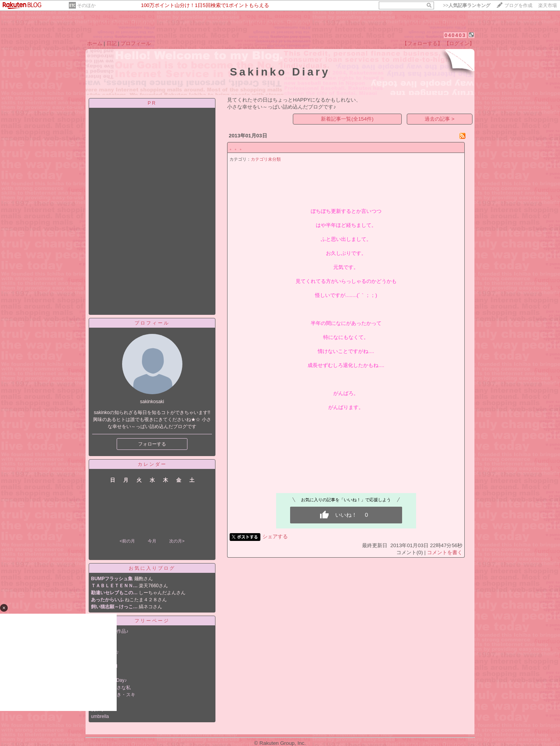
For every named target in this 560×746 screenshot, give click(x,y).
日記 (112, 43)
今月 (152, 541)
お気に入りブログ (152, 568)
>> (467, 5)
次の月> (177, 541)
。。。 (237, 148)
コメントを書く (445, 552)
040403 (455, 35)
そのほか (86, 5)
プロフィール (136, 43)
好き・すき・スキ (117, 695)
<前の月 (127, 541)
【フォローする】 (422, 43)
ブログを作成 (518, 5)
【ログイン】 (459, 43)
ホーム (95, 43)
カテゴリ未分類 (266, 159)
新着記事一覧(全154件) (347, 119)
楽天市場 (548, 5)
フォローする (152, 444)
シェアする (275, 536)
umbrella (100, 716)
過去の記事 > (440, 119)
